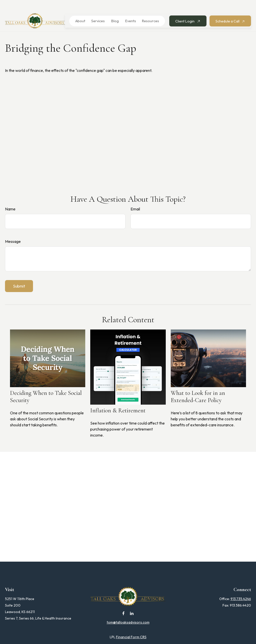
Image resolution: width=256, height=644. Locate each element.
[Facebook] (123, 603)
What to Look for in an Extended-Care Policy (198, 386)
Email (135, 198)
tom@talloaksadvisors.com (128, 612)
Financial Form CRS (131, 627)
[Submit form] (19, 276)
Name (10, 198)
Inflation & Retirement (118, 400)
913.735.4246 (241, 588)
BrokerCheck (178, 636)
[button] (79, 10)
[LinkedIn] (132, 603)
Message (13, 231)
